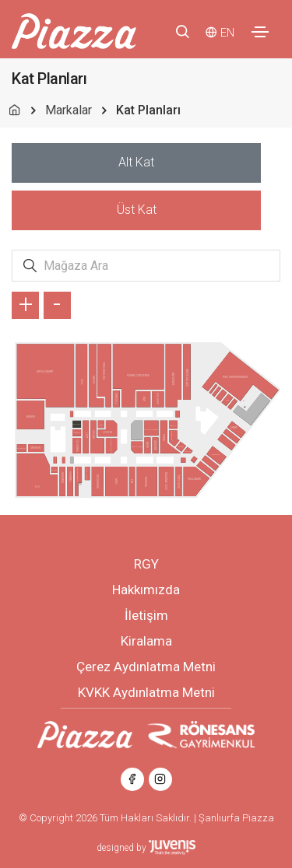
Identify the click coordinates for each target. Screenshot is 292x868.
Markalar (69, 110)
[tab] (136, 163)
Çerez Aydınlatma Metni (146, 667)
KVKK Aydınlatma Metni (146, 692)
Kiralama (146, 641)
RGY (146, 564)
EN (227, 33)
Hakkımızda (146, 590)
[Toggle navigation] (260, 32)
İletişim (146, 615)
